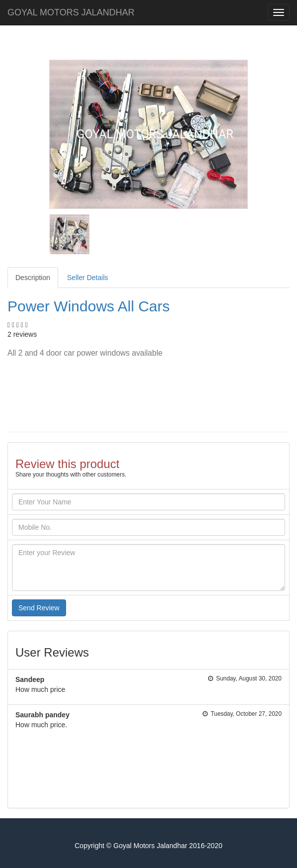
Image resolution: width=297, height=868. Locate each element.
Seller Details (87, 278)
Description (33, 278)
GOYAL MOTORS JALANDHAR (71, 12)
